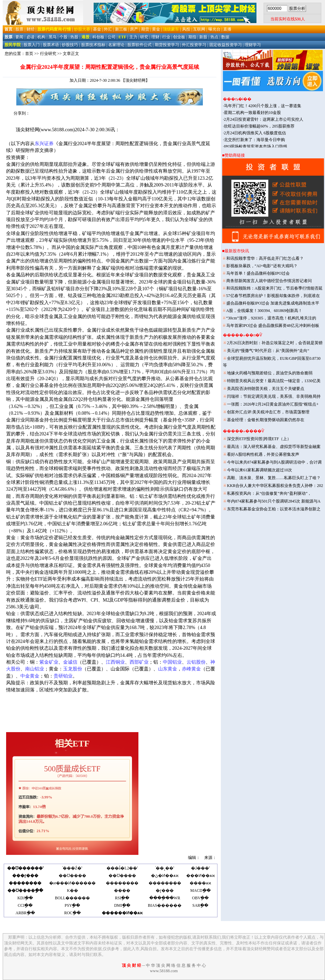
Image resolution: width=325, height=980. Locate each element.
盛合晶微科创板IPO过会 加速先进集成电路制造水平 (273, 303)
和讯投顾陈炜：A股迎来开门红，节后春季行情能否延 (275, 288)
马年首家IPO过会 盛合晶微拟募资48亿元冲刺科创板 (273, 326)
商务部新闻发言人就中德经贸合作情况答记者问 (269, 281)
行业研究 (48, 54)
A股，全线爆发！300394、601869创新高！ (264, 311)
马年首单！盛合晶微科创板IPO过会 (258, 273)
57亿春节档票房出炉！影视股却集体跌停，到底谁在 (273, 296)
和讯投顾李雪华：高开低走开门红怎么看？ (265, 258)
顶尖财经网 (27, 130)
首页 (29, 54)
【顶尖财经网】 (135, 80)
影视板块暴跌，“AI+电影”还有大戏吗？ (262, 266)
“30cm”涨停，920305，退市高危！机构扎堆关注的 (271, 318)
